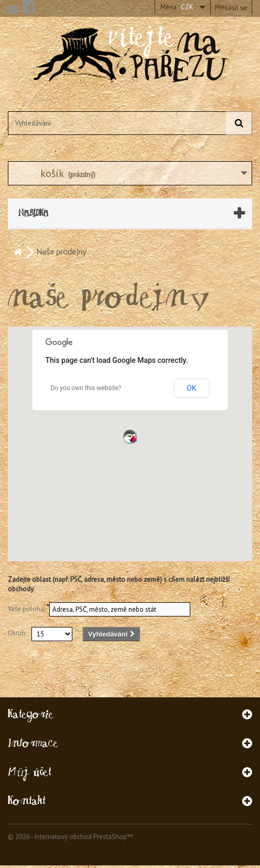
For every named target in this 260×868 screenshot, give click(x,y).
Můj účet (30, 771)
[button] (130, 436)
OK (191, 388)
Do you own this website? (86, 388)
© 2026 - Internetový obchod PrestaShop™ (71, 837)
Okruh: (17, 633)
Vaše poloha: (26, 609)
